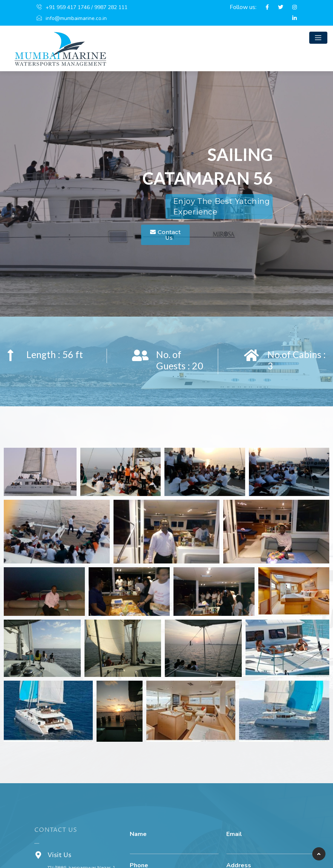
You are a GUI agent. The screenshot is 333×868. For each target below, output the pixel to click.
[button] (165, 235)
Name (138, 834)
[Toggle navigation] (318, 38)
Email (234, 834)
